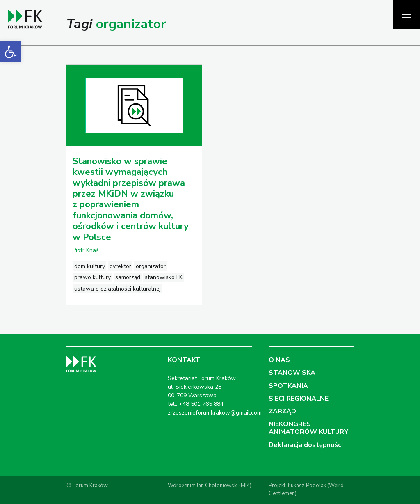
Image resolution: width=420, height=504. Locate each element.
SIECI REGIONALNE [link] (299, 399)
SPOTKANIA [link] (288, 386)
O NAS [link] (279, 360)
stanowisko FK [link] (164, 277)
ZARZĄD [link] (282, 411)
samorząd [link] (128, 277)
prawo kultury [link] (92, 277)
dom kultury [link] (90, 266)
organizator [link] (151, 266)
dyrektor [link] (120, 266)
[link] (11, 52)
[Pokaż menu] (406, 14)
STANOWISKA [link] (292, 373)
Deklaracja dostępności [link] (306, 445)
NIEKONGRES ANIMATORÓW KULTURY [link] (308, 428)
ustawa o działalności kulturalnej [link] (118, 289)
